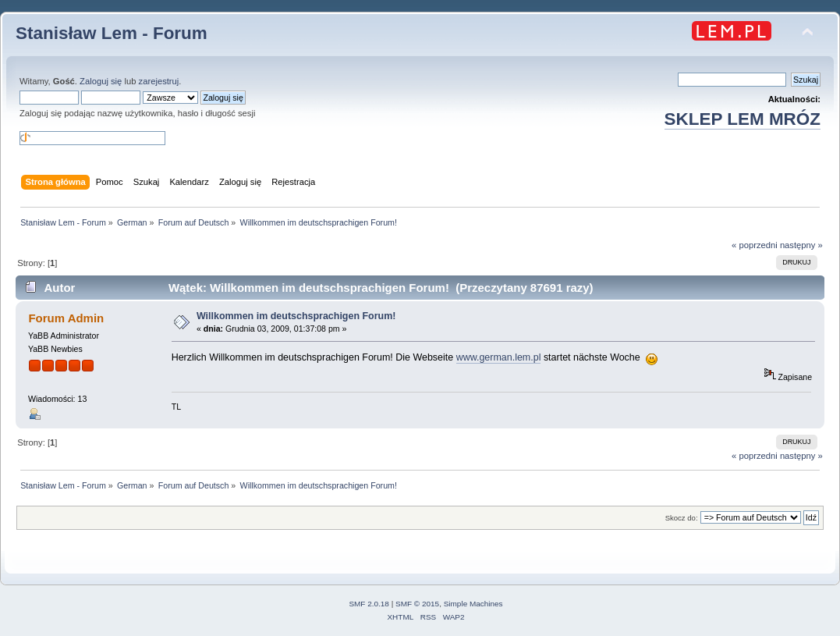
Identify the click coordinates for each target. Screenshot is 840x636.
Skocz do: (682, 518)
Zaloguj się (101, 81)
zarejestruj (159, 81)
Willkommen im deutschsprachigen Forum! (296, 316)
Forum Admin (66, 318)
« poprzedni (755, 245)
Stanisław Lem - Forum (112, 33)
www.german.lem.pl (499, 357)
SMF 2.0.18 (369, 604)
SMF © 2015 (417, 604)
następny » (801, 245)
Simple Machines (473, 604)
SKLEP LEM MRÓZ (743, 119)
